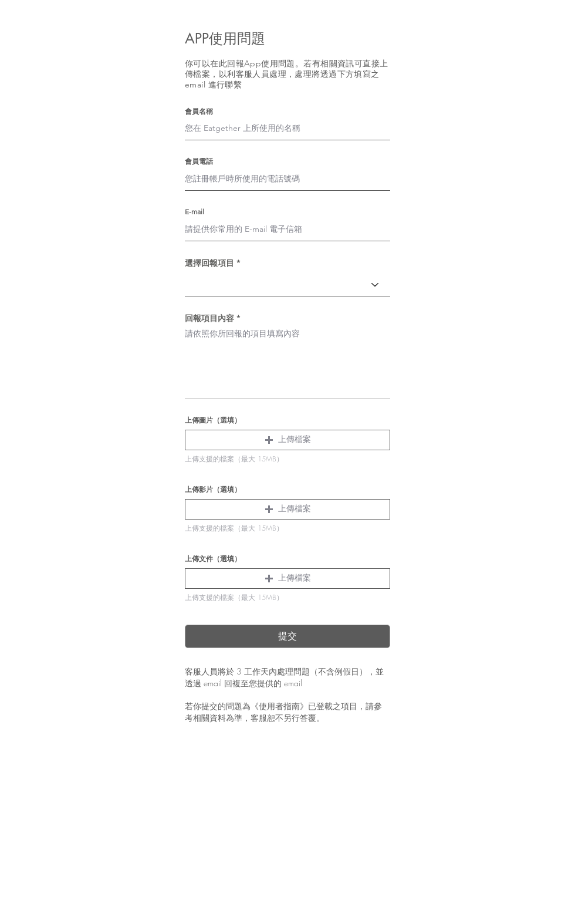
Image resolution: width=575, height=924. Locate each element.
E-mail (195, 212)
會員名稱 (199, 112)
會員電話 (199, 161)
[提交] (287, 636)
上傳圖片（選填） (213, 420)
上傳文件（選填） (213, 559)
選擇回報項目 (209, 263)
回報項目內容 (209, 318)
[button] (287, 440)
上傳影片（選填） (213, 490)
